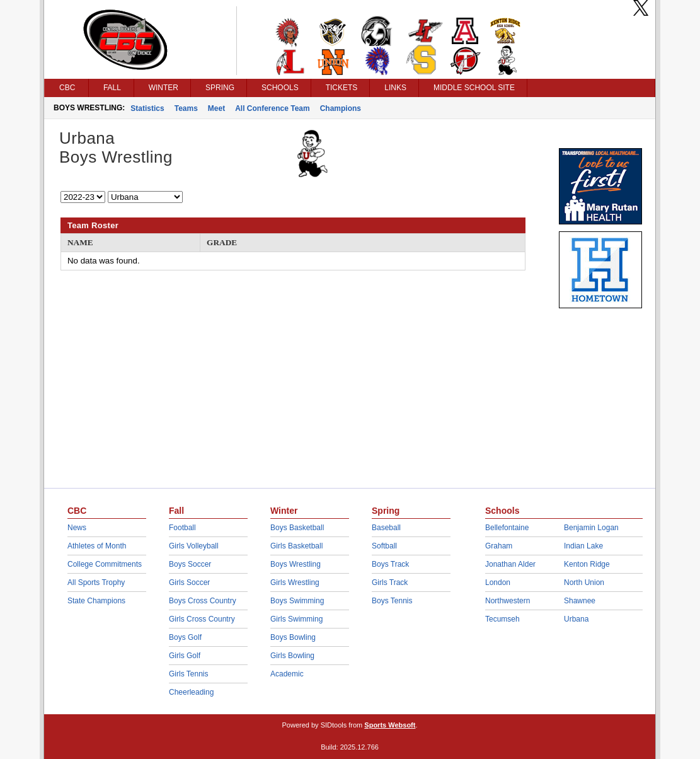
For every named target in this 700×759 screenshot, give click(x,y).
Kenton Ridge (587, 564)
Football (182, 528)
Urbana (576, 619)
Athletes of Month (97, 546)
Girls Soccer (189, 582)
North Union (584, 582)
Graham (499, 546)
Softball (384, 546)
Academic (287, 674)
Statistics (147, 108)
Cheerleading (191, 692)
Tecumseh (502, 619)
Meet (216, 108)
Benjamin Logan (591, 528)
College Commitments (105, 564)
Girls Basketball (296, 546)
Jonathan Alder (510, 564)
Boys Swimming (297, 601)
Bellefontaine (507, 528)
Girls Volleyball (194, 546)
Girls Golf (185, 656)
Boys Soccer (190, 564)
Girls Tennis (188, 674)
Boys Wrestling (295, 564)
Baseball (386, 528)
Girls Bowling (292, 656)
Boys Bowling (293, 637)
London (498, 582)
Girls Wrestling (295, 582)
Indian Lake (583, 546)
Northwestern (508, 601)
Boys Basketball (297, 528)
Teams (186, 108)
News (77, 528)
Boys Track (390, 564)
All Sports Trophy (96, 582)
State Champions (96, 601)
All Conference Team (272, 108)
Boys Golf (185, 637)
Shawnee (580, 601)
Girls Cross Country (202, 619)
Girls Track (390, 582)
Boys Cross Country (203, 601)
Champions (341, 108)
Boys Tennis (392, 601)
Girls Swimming (296, 619)
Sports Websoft (390, 725)
